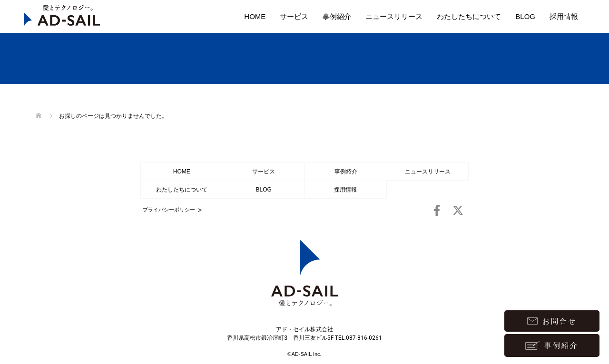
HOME (255, 16)
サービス (294, 16)
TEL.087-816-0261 (359, 338)
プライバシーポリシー (169, 210)
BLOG (525, 16)
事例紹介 (337, 16)
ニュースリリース (394, 16)
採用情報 (564, 16)
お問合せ (552, 321)
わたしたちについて (469, 16)
